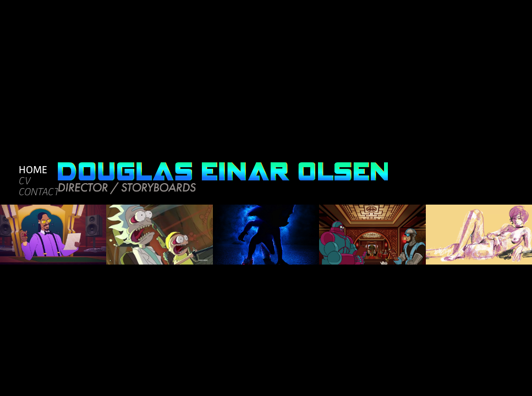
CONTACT (39, 192)
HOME (33, 169)
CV (24, 181)
